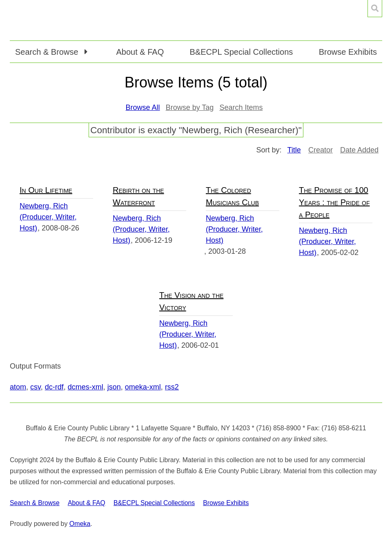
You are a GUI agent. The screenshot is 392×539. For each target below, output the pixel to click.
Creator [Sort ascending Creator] (321, 150)
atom (18, 387)
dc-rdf (54, 387)
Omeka (80, 524)
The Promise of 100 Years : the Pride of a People (334, 202)
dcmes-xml (86, 387)
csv (36, 387)
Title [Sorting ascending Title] (294, 150)
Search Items (241, 107)
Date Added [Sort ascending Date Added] (359, 150)
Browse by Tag (190, 107)
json (114, 387)
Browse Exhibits (348, 52)
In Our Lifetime (46, 190)
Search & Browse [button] (48, 52)
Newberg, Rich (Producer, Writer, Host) (48, 217)
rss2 (172, 387)
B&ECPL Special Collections (242, 52)
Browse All (143, 107)
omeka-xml (143, 387)
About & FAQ (140, 52)
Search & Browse (35, 503)
